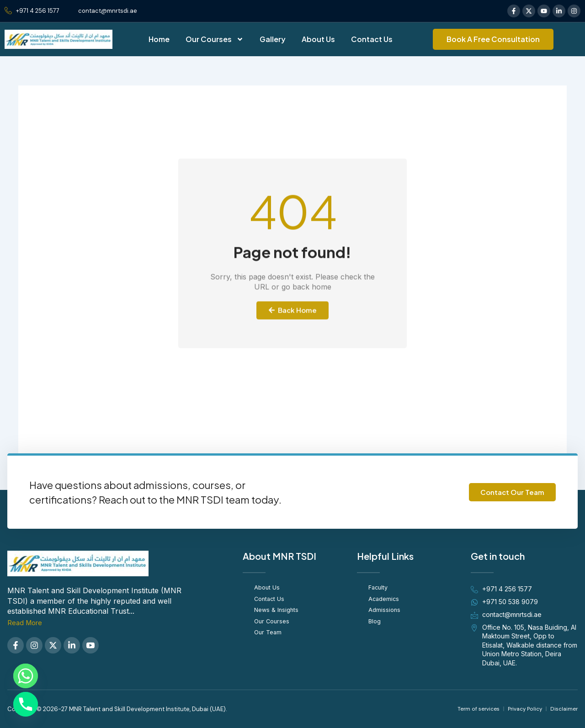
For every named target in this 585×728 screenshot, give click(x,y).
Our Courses (215, 39)
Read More (27, 622)
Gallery (273, 39)
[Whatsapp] (26, 676)
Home (159, 39)
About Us (318, 39)
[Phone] (26, 704)
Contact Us (372, 39)
